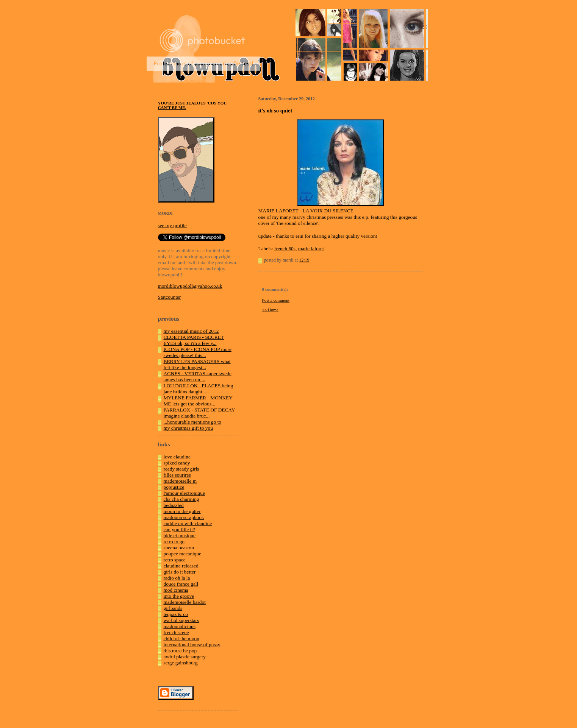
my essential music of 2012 (191, 331)
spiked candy (177, 463)
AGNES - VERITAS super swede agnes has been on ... (198, 376)
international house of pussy (192, 645)
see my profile (172, 225)
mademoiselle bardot (185, 602)
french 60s (285, 249)
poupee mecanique (183, 554)
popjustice (174, 487)
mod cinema (176, 590)
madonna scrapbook (184, 517)
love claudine (177, 457)
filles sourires (177, 475)
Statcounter (170, 297)
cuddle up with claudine (188, 523)
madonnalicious (180, 626)
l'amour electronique (184, 493)
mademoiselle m (180, 481)
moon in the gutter (182, 511)
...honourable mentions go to (193, 422)
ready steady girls (181, 469)
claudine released (181, 566)
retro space (175, 560)
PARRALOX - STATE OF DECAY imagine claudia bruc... (199, 413)
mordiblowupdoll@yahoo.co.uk (190, 286)
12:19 (304, 260)
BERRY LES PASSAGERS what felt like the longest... (197, 364)
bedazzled (174, 505)
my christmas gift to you (188, 428)
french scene (176, 632)
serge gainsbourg (181, 663)
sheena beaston (179, 548)
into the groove (179, 596)
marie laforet (311, 249)
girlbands (173, 608)
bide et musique (180, 535)
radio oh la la (177, 578)
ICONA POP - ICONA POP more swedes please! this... (198, 352)
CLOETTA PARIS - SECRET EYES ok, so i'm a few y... (194, 340)
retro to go (174, 542)
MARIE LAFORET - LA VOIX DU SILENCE (306, 211)
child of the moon (181, 638)
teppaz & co (176, 614)
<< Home (270, 310)
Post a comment (276, 300)
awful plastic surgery (185, 657)
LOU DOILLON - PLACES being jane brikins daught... (199, 389)
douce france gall (181, 584)
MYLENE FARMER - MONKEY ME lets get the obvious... (198, 401)
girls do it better (180, 572)
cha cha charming (181, 499)
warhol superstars (181, 620)
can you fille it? (179, 529)
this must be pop (180, 651)
